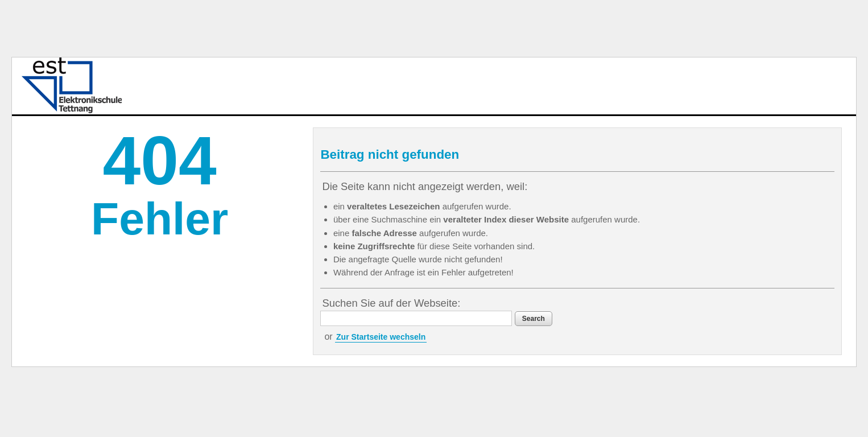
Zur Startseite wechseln (381, 337)
